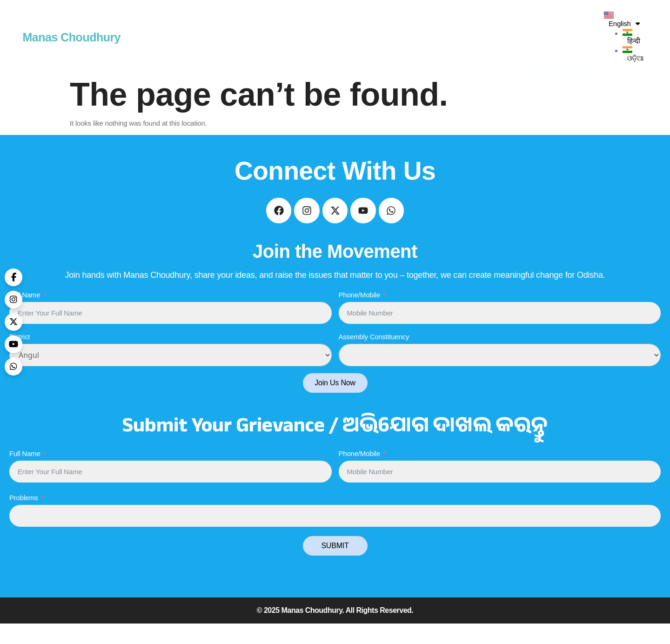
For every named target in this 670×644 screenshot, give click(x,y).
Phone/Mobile (359, 315)
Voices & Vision (294, 37)
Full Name (25, 315)
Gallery (398, 37)
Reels (354, 37)
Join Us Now (335, 403)
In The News (456, 37)
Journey (228, 37)
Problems (24, 518)
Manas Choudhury (72, 37)
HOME (184, 37)
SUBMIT (335, 566)
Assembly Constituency (374, 357)
